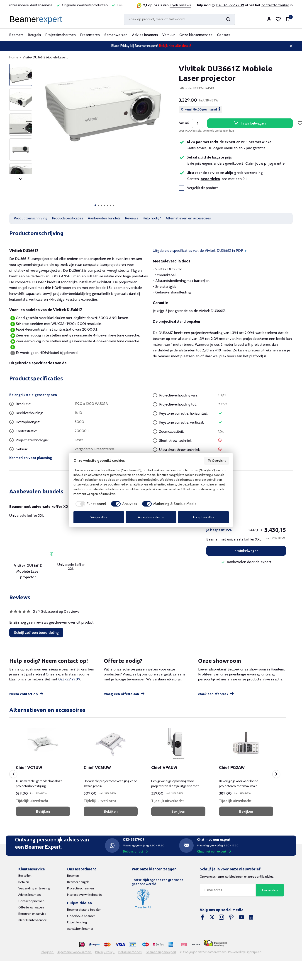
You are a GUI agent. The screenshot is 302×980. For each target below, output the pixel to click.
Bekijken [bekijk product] (43, 811)
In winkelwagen (246, 551)
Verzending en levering (34, 888)
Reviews (132, 218)
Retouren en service (32, 914)
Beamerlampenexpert (161, 952)
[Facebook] (202, 918)
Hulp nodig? (152, 218)
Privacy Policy (105, 952)
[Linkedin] (251, 918)
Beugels (34, 35)
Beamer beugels (78, 882)
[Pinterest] (231, 918)
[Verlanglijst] (278, 19)
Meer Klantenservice (33, 920)
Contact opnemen (31, 901)
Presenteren (90, 35)
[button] (95, 205)
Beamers (16, 35)
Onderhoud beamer (81, 916)
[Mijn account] (269, 19)
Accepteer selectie (151, 517)
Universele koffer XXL (27, 515)
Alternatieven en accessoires (188, 218)
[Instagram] (222, 918)
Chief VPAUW (164, 767)
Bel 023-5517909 (230, 5)
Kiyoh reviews (180, 5)
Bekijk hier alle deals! (175, 46)
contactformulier (275, 5)
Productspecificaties (68, 218)
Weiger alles (99, 517)
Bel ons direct (135, 851)
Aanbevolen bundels (104, 218)
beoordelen (210, 179)
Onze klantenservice (196, 35)
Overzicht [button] (217, 461)
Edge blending (77, 922)
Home (15, 57)
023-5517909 (69, 679)
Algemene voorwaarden (75, 952)
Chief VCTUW (29, 767)
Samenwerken (116, 35)
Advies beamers (145, 35)
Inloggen (47, 952)
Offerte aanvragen (31, 907)
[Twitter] (212, 918)
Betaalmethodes (130, 952)
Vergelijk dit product (198, 188)
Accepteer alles (203, 517)
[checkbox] (90, 504)
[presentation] (13, 774)
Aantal (184, 123)
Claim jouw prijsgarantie (265, 163)
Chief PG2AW (232, 767)
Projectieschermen (61, 35)
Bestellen (25, 876)
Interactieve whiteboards (84, 895)
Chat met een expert (214, 851)
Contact (223, 35)
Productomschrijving (31, 218)
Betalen (24, 882)
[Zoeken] (179, 19)
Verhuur (169, 35)
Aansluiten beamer (80, 929)
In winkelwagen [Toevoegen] (250, 123)
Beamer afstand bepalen (84, 910)
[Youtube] (241, 918)
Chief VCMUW (97, 767)
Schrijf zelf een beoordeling (36, 633)
